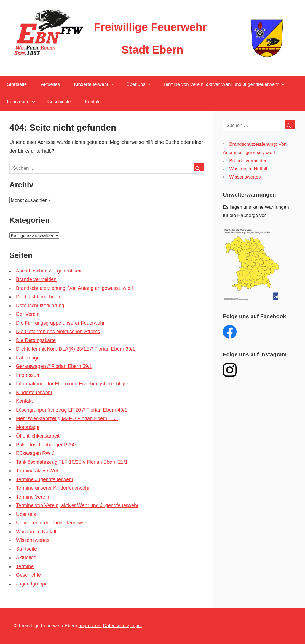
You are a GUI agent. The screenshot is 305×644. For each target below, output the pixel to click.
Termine (25, 566)
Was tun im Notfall (36, 532)
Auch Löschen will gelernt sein (49, 271)
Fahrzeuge (21, 102)
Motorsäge (28, 427)
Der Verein (28, 314)
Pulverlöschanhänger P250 (46, 445)
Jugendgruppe (32, 584)
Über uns (139, 84)
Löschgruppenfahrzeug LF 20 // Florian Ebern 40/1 (72, 410)
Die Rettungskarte (36, 340)
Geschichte (59, 102)
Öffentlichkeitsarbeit (38, 436)
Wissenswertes (33, 540)
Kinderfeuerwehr (94, 84)
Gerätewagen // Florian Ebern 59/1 (54, 366)
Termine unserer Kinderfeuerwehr (53, 488)
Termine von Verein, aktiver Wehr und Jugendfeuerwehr (224, 84)
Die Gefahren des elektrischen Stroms (58, 332)
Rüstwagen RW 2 (35, 453)
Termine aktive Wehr (39, 471)
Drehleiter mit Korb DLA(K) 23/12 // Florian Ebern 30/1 (76, 349)
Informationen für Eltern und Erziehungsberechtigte (72, 384)
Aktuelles (50, 84)
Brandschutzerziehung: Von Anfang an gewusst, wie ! (74, 288)
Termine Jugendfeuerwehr (45, 479)
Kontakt (93, 102)
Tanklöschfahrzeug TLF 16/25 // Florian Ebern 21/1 (72, 462)
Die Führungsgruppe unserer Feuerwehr (60, 323)
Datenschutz (116, 626)
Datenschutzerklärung (40, 306)
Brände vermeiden (36, 279)
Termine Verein (33, 497)
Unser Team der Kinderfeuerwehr (53, 523)
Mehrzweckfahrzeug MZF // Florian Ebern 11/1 (67, 418)
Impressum (28, 375)
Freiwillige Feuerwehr (150, 27)
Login (136, 626)
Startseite (17, 84)
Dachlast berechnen (38, 297)
